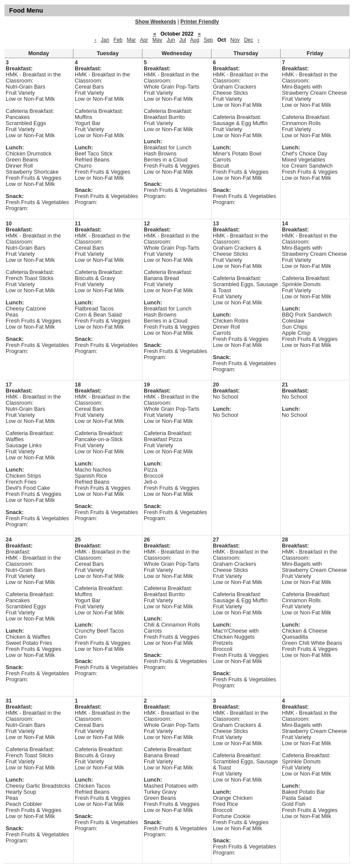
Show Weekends (155, 22)
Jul (183, 40)
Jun (170, 40)
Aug (195, 40)
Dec (249, 40)
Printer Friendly (200, 22)
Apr (144, 40)
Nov (235, 40)
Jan (105, 40)
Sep (208, 40)
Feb (118, 40)
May (157, 40)
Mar (131, 40)
